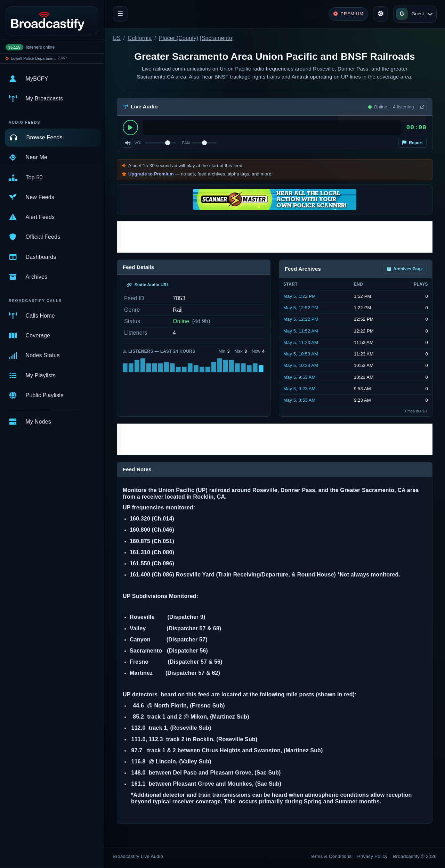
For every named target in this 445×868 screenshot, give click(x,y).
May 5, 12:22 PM (301, 319)
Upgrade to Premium (151, 174)
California (140, 38)
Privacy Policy (373, 856)
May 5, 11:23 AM (301, 342)
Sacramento (217, 38)
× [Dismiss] (422, 119)
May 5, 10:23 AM (301, 365)
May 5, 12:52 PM (301, 308)
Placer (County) (179, 38)
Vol (139, 143)
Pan (186, 143)
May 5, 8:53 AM (300, 400)
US (117, 38)
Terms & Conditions (331, 856)
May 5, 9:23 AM (300, 389)
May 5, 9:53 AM (300, 377)
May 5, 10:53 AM (301, 354)
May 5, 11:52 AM (301, 331)
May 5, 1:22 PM (300, 296)
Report (412, 143)
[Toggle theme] (381, 14)
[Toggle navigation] (120, 14)
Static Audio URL (148, 285)
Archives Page (405, 269)
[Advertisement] (275, 237)
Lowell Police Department (34, 58)
